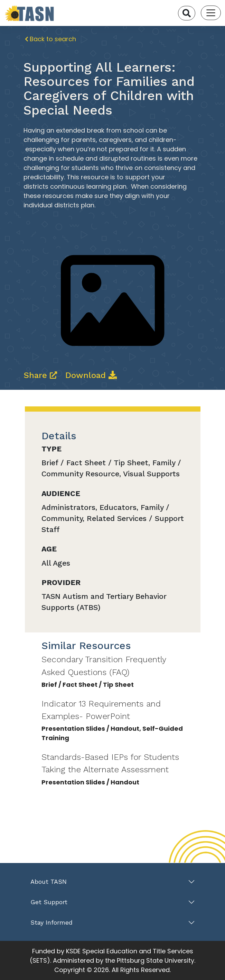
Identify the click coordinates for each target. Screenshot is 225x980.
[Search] (187, 13)
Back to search (51, 39)
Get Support (49, 902)
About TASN (49, 882)
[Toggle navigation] (211, 13)
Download (91, 375)
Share (42, 375)
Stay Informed (51, 922)
